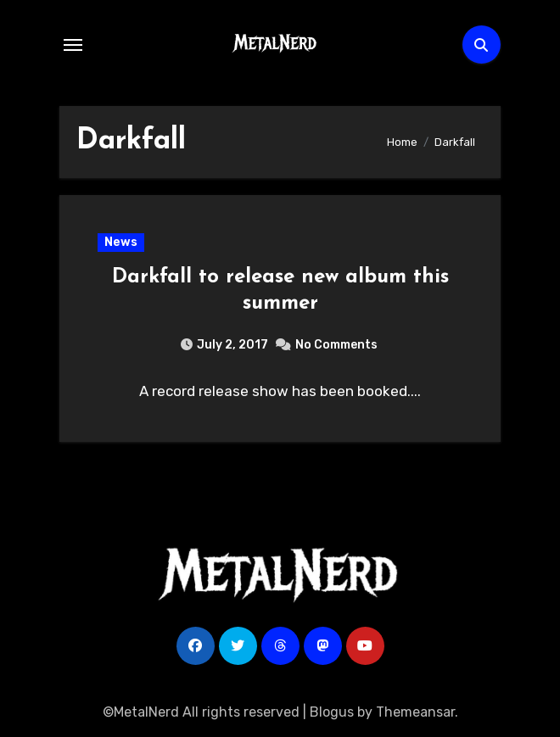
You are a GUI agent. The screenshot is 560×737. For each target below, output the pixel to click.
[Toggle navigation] (73, 45)
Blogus (332, 712)
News (121, 242)
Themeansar (415, 712)
